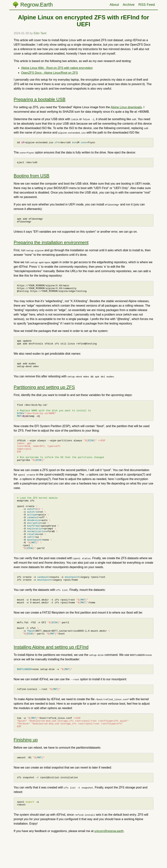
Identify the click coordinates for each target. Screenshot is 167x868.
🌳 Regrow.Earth (33, 5)
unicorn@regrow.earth (109, 866)
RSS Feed (147, 5)
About (114, 5)
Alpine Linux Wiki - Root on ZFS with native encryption (57, 68)
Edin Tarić (40, 33)
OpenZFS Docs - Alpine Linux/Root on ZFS (50, 73)
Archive (129, 5)
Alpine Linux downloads (126, 107)
